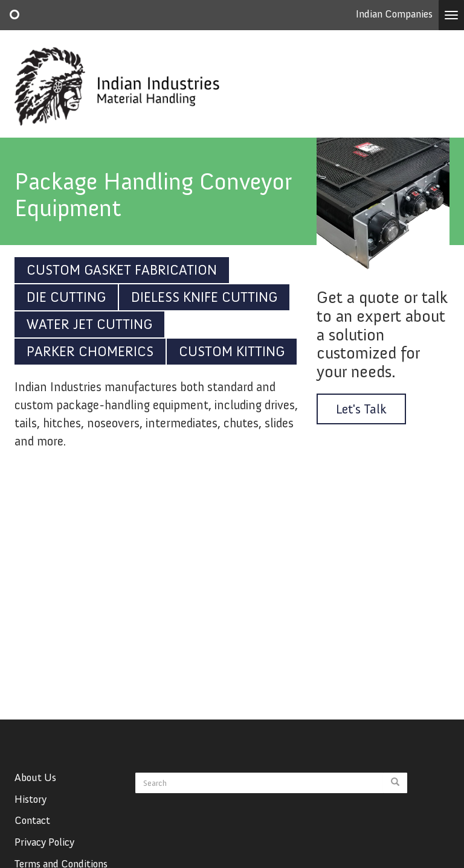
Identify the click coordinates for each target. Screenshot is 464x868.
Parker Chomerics (90, 351)
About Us (35, 797)
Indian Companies (394, 14)
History (31, 819)
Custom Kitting (232, 351)
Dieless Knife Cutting (204, 297)
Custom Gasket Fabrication (122, 270)
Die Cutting (66, 297)
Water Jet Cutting (89, 324)
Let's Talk (361, 409)
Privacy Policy (44, 861)
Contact (32, 840)
